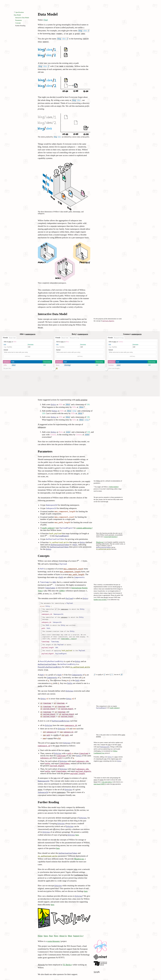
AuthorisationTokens (103, 547)
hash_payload (55, 533)
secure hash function (110, 537)
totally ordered (48, 528)
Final (46, 20)
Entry (54, 405)
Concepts (18, 23)
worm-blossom (53, 938)
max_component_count (64, 517)
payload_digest (48, 651)
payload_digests (108, 321)
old (67, 726)
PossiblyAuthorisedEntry (52, 659)
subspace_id (46, 621)
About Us (63, 933)
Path (5, 344)
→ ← (54, 369)
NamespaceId (52, 505)
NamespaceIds (105, 744)
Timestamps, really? (69, 637)
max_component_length (65, 512)
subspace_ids (83, 758)
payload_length (48, 645)
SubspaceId (51, 508)
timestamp (45, 640)
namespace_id (47, 614)
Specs (46, 933)
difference (57, 678)
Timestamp (30, 344)
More (70, 933)
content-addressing (84, 528)
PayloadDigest (66, 528)
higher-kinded (113, 487)
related (79, 680)
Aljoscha (41, 962)
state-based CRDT (99, 781)
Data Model (48, 14)
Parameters (19, 20)
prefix (100, 672)
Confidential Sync (81, 872)
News (56, 933)
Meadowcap (100, 542)
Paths (70, 680)
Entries (70, 688)
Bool (75, 545)
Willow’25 (99, 481)
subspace (64, 616)
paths (48, 761)
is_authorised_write (103, 549)
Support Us (78, 933)
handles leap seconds (100, 599)
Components (79, 577)
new (74, 726)
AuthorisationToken (55, 539)
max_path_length (62, 522)
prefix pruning (81, 400)
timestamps (64, 761)
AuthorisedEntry (68, 661)
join (105, 756)
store (42, 718)
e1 (47, 696)
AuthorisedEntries (61, 718)
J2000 (61, 591)
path (43, 627)
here (77, 832)
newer (53, 696)
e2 (73, 696)
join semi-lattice (107, 779)
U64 (54, 582)
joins (109, 742)
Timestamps (50, 588)
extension (41, 678)
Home (40, 933)
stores (119, 742)
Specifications (20, 12)
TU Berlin (67, 962)
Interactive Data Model (22, 18)
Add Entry (28, 356)
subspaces (42, 427)
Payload (6, 350)
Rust (51, 933)
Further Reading (20, 26)
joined (101, 777)
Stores (95, 779)
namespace (65, 609)
